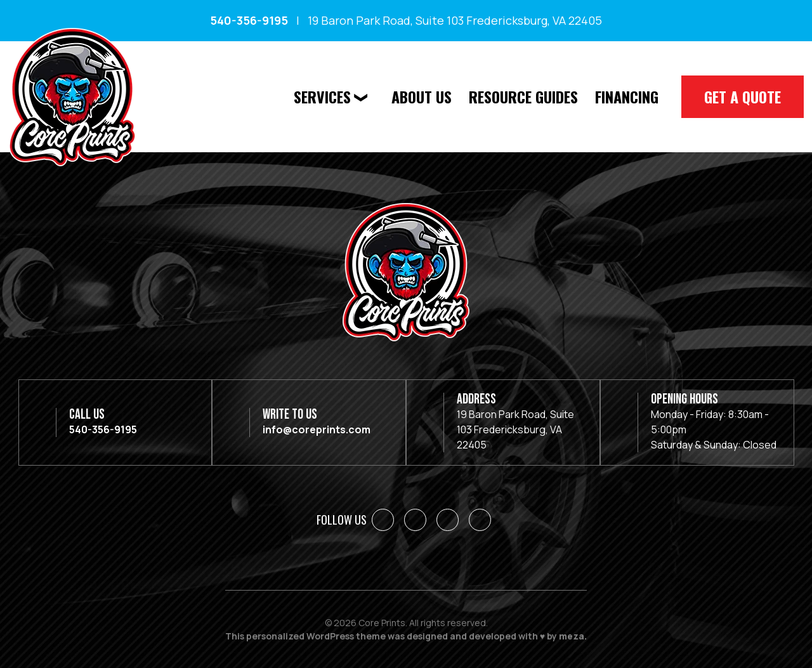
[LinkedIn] (415, 520)
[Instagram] (448, 520)
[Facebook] (383, 520)
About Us (422, 96)
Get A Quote (743, 96)
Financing (627, 96)
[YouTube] (480, 520)
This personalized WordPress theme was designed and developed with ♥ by (406, 636)
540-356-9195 (249, 20)
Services (322, 96)
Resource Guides (523, 96)
